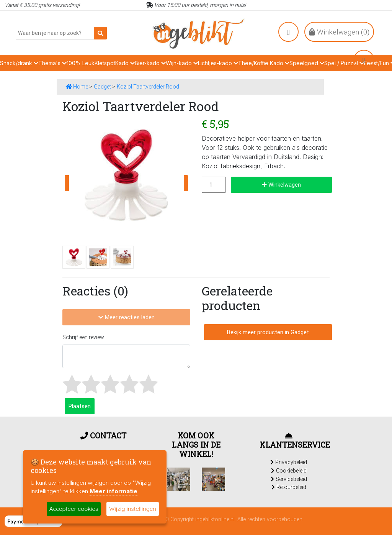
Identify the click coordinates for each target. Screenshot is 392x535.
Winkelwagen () (339, 32)
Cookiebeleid (289, 471)
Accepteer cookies (74, 509)
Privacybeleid (289, 462)
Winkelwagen (281, 185)
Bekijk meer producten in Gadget (268, 332)
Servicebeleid (289, 479)
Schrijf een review (83, 337)
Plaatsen (80, 406)
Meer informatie (114, 491)
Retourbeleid (289, 487)
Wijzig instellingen (133, 509)
